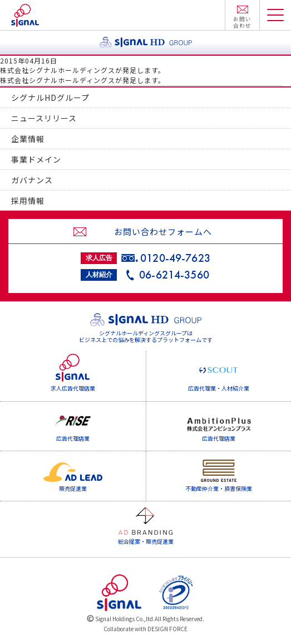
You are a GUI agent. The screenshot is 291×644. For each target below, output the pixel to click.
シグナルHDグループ (50, 97)
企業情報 (28, 139)
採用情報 (28, 201)
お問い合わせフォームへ (163, 231)
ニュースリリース (44, 118)
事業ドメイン (36, 159)
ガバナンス (32, 180)
